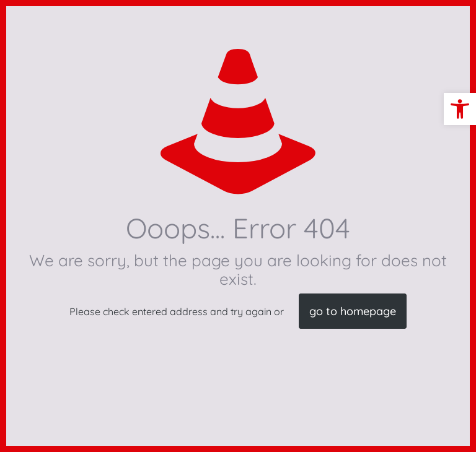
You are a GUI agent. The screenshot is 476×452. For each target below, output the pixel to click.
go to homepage (353, 311)
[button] (460, 109)
